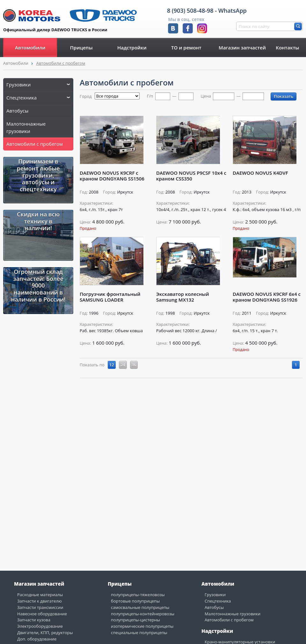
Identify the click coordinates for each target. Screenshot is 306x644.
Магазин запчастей (242, 48)
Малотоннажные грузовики (26, 127)
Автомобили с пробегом (61, 63)
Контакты (287, 48)
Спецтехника (38, 98)
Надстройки (132, 48)
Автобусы (17, 111)
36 (134, 365)
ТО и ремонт (186, 48)
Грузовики (38, 84)
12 (112, 365)
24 (123, 365)
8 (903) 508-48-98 (190, 11)
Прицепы (81, 48)
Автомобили (30, 48)
